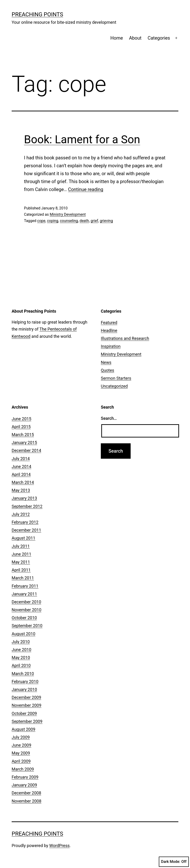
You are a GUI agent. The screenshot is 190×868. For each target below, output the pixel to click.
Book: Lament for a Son (82, 139)
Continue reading (86, 189)
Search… (109, 418)
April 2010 (21, 665)
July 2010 (21, 642)
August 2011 (24, 538)
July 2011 (21, 546)
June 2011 (21, 554)
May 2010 (21, 658)
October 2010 (24, 618)
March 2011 (23, 578)
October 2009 (24, 713)
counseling (69, 221)
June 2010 (21, 650)
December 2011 (26, 530)
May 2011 (21, 562)
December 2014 (26, 450)
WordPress (59, 846)
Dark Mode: (174, 862)
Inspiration (111, 346)
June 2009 (21, 745)
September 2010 (27, 626)
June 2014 (21, 466)
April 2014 (21, 474)
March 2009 (23, 769)
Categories (159, 38)
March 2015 (23, 435)
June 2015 (21, 419)
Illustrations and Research (125, 338)
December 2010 (26, 602)
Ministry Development (68, 214)
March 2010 (23, 674)
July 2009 (21, 737)
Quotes (107, 370)
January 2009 (24, 785)
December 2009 (26, 697)
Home (117, 38)
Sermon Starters (116, 378)
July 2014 (21, 459)
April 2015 (21, 427)
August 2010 (24, 634)
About (135, 38)
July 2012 (21, 514)
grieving (106, 221)
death (84, 221)
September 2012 (27, 506)
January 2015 (24, 443)
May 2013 (21, 490)
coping (53, 221)
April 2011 (21, 570)
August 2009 (24, 729)
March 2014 (23, 482)
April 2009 (21, 761)
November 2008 (27, 801)
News (106, 362)
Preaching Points (37, 14)
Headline (109, 330)
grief (94, 221)
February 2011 (25, 586)
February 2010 (25, 682)
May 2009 (21, 753)
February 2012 (25, 522)
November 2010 (27, 610)
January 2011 (24, 594)
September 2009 (27, 721)
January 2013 (24, 498)
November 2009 (27, 705)
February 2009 (25, 777)
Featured (109, 323)
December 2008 (26, 793)
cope (41, 221)
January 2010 (24, 689)
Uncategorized (114, 386)
